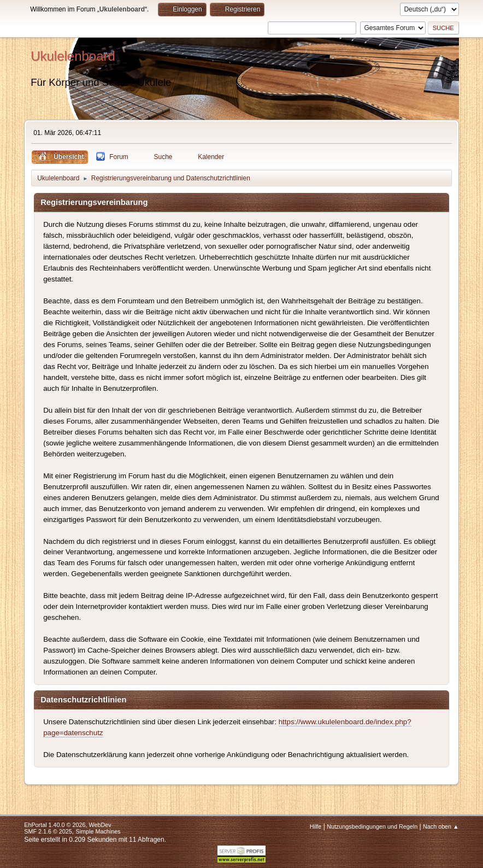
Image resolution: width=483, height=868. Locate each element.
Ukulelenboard (73, 56)
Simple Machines (98, 831)
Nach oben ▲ (441, 826)
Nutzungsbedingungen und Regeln (372, 826)
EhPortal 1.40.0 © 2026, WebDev (67, 825)
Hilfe (316, 826)
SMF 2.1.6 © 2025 (48, 831)
